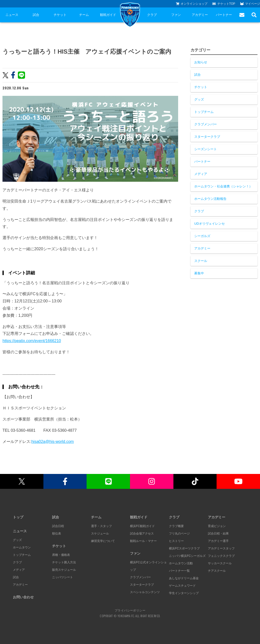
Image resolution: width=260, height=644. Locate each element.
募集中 (199, 273)
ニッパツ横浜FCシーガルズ (187, 556)
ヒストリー (176, 541)
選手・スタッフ (101, 526)
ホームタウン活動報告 (210, 199)
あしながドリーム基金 (184, 578)
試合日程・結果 (218, 534)
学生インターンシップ (184, 593)
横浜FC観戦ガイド (142, 526)
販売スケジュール (64, 570)
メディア (201, 174)
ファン (176, 15)
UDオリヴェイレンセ (210, 224)
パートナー (224, 15)
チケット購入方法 (64, 562)
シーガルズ (202, 236)
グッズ (199, 99)
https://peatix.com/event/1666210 (32, 341)
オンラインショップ (192, 4)
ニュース (12, 15)
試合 (36, 15)
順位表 (57, 534)
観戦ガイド (108, 15)
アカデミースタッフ (221, 548)
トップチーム (204, 112)
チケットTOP (224, 4)
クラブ (152, 15)
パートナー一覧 (179, 571)
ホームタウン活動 (181, 563)
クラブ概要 (176, 526)
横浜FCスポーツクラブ (184, 548)
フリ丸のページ (179, 534)
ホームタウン (22, 547)
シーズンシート (206, 149)
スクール (201, 261)
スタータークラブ (207, 137)
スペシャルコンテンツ (145, 592)
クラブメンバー (206, 124)
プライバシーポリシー (130, 610)
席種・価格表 (61, 555)
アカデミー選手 (218, 541)
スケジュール (100, 534)
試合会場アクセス (142, 534)
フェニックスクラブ (221, 556)
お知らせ (201, 62)
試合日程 (58, 526)
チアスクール (217, 571)
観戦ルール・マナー (143, 541)
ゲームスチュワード (182, 586)
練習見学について (103, 541)
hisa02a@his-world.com (52, 442)
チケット (60, 15)
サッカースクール (220, 563)
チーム (84, 15)
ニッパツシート (63, 577)
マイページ (250, 4)
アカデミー (200, 15)
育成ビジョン (217, 526)
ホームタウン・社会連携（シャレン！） (223, 186)
